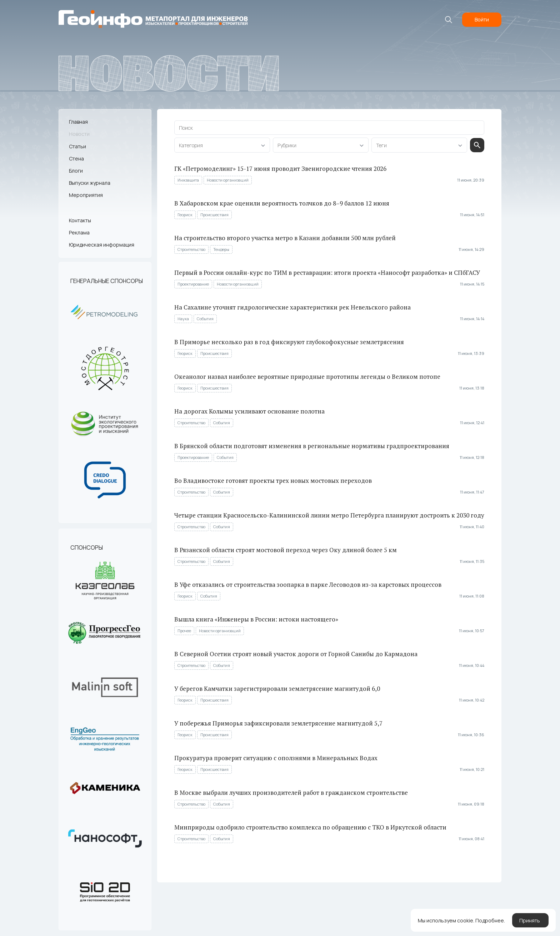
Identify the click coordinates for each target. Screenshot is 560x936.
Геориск (185, 215)
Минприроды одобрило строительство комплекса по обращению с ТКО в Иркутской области (310, 827)
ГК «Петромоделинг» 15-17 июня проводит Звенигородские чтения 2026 (280, 169)
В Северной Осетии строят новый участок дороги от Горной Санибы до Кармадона (296, 654)
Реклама (79, 232)
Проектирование (193, 284)
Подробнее (490, 920)
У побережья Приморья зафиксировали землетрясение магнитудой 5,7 (278, 723)
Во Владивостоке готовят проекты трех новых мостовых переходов (273, 481)
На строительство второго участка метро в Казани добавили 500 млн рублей (285, 238)
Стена (76, 159)
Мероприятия (86, 195)
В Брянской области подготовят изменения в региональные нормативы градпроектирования (312, 446)
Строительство (191, 249)
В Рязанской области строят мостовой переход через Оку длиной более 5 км (286, 550)
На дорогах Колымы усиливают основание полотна (249, 411)
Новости (79, 134)
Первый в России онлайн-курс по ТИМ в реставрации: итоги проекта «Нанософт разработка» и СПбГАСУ (327, 273)
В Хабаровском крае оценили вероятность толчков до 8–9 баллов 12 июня (282, 203)
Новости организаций (228, 180)
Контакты (80, 220)
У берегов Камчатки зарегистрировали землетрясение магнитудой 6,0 (277, 689)
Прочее (184, 631)
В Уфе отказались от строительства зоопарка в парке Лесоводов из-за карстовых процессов (308, 585)
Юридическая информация (102, 245)
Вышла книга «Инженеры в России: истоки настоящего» (256, 619)
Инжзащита (188, 180)
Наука (183, 319)
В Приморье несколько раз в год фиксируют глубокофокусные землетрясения (289, 342)
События (205, 319)
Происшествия (214, 215)
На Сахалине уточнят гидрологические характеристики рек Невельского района (292, 307)
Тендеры (221, 249)
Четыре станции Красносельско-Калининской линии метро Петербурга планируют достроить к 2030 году (329, 515)
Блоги (76, 171)
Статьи (77, 146)
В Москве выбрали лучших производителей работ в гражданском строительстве (291, 793)
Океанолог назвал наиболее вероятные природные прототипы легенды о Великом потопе (307, 377)
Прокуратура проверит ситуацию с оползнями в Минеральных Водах (276, 758)
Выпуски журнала (90, 183)
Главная (78, 122)
